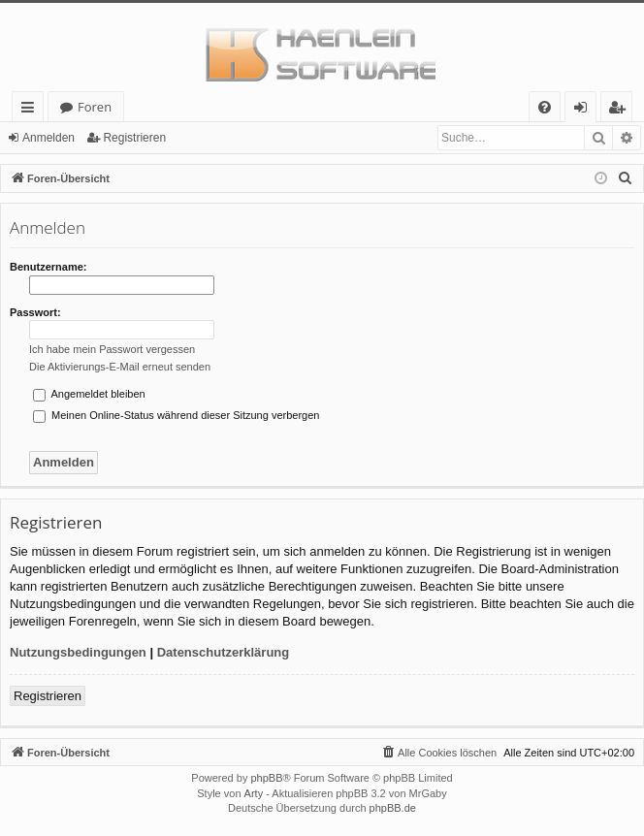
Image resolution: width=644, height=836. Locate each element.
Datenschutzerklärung (224, 652)
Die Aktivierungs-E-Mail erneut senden (120, 367)
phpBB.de (393, 808)
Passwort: (35, 312)
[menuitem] (545, 107)
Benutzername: (48, 267)
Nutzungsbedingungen (78, 652)
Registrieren (134, 138)
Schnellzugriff (32, 110)
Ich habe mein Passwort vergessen (112, 349)
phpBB (266, 778)
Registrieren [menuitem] (621, 110)
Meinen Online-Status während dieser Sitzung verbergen (176, 415)
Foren (95, 107)
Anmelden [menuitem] (586, 110)
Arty (254, 793)
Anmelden (48, 138)
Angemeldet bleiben (89, 394)
